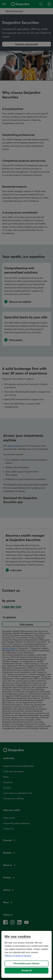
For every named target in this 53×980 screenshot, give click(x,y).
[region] (26, 954)
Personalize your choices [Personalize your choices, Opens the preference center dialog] (26, 963)
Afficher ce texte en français (18, 956)
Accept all (26, 970)
